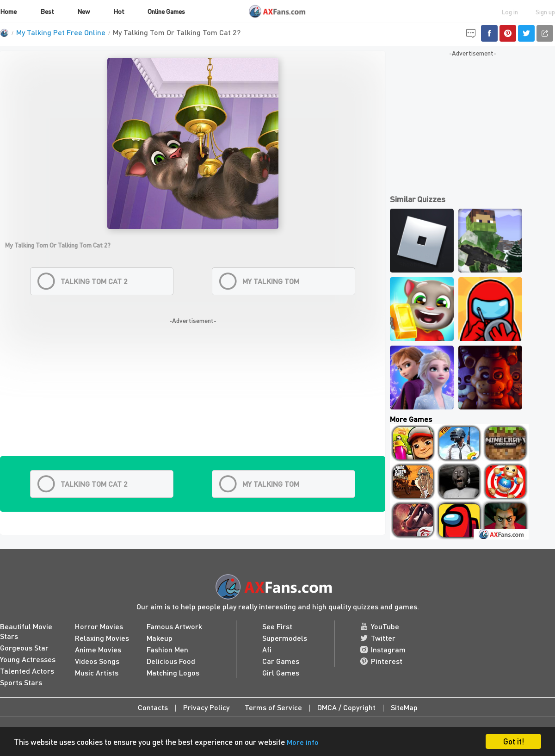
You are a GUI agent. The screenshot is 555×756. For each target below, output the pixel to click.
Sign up (545, 12)
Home (8, 11)
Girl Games (281, 672)
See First (277, 626)
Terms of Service (273, 707)
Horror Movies (99, 626)
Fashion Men (167, 649)
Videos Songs (97, 661)
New (83, 11)
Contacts (153, 707)
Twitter (378, 638)
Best (47, 11)
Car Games (281, 661)
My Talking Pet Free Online (61, 32)
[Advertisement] (193, 391)
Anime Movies (98, 649)
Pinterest (381, 661)
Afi (267, 649)
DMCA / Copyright (346, 707)
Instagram (383, 649)
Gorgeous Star (24, 648)
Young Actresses (28, 659)
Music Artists (97, 672)
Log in (510, 12)
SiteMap (404, 707)
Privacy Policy (206, 707)
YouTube (380, 626)
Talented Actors (27, 671)
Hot (119, 11)
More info (303, 742)
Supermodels (285, 638)
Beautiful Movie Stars (26, 631)
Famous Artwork (174, 626)
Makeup (160, 638)
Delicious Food (171, 661)
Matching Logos (173, 672)
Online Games (166, 11)
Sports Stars (21, 682)
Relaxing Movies (102, 638)
